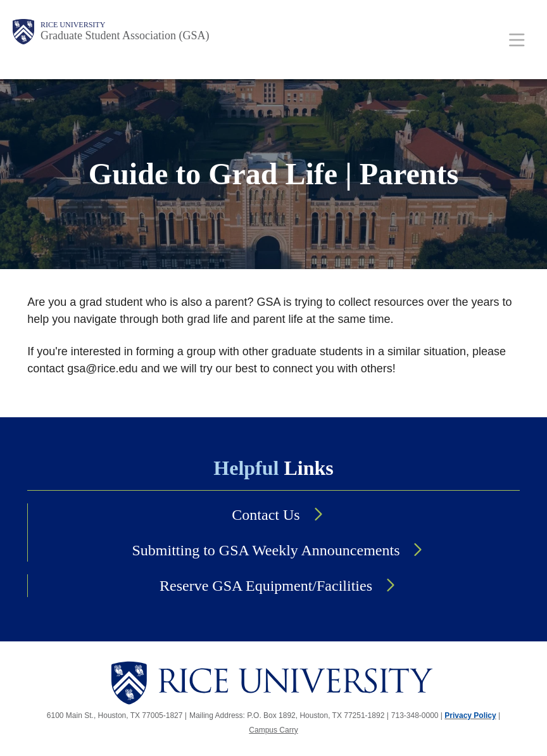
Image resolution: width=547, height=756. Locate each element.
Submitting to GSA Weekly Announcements (266, 550)
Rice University (73, 25)
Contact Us (266, 515)
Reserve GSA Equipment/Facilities (266, 586)
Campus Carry (273, 730)
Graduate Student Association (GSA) (125, 35)
